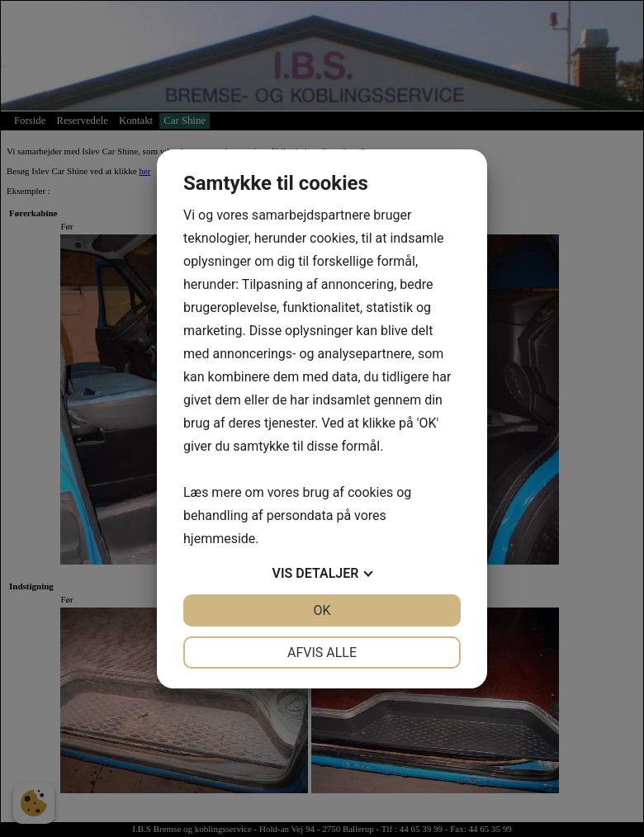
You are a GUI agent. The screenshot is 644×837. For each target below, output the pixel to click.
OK (322, 610)
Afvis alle (322, 653)
